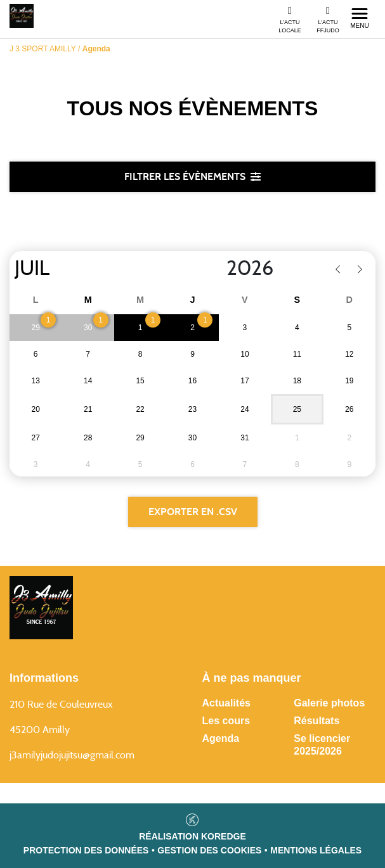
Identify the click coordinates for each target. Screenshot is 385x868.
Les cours (226, 721)
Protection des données (86, 850)
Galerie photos (329, 703)
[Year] (216, 269)
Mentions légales (316, 850)
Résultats (316, 721)
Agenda (221, 738)
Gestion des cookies (209, 850)
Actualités (226, 703)
